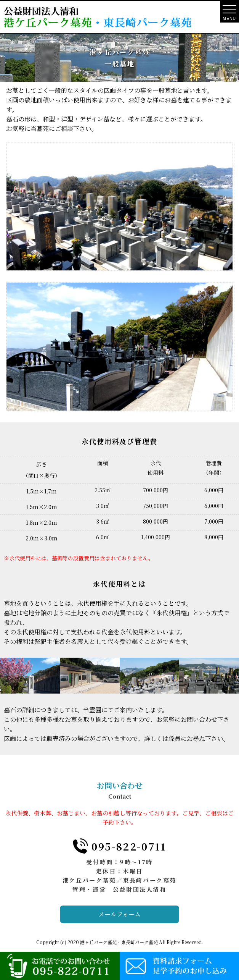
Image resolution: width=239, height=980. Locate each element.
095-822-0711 (129, 846)
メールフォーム (119, 914)
